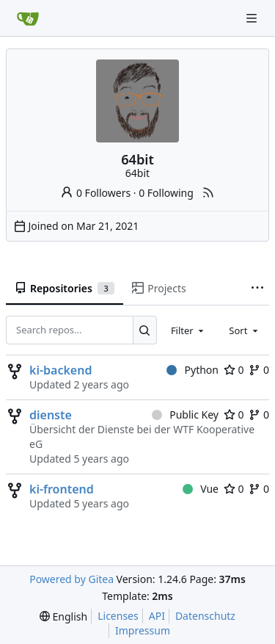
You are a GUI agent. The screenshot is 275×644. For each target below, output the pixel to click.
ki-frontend (62, 489)
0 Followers (95, 193)
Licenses (118, 616)
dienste (51, 415)
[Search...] (145, 330)
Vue (201, 489)
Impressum (143, 630)
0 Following (166, 193)
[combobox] (188, 330)
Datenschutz (205, 616)
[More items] (257, 289)
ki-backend (60, 370)
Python (192, 370)
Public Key (185, 415)
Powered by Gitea (71, 579)
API (157, 616)
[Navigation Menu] (253, 18)
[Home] (28, 18)
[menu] (63, 616)
